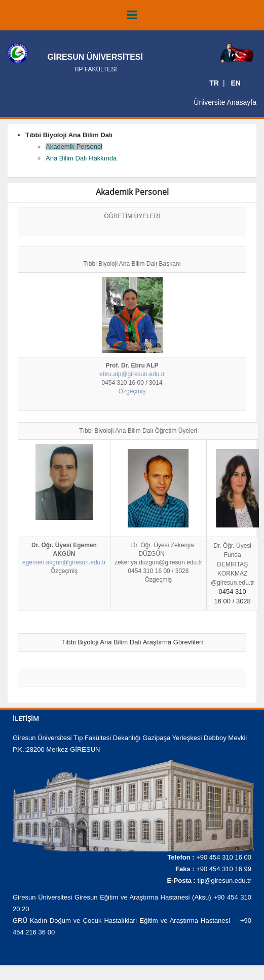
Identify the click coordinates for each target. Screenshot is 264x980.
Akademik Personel (74, 147)
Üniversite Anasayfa (225, 102)
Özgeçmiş (132, 391)
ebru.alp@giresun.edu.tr (132, 374)
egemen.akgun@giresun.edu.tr (64, 562)
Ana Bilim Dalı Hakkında (81, 158)
